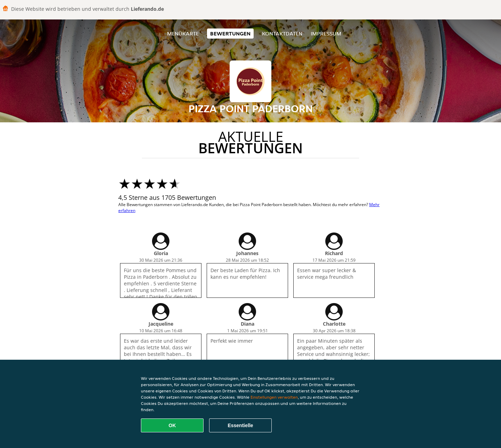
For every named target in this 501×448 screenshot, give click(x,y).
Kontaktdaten (282, 34)
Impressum (326, 34)
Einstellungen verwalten (274, 397)
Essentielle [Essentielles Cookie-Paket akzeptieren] (240, 425)
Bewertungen (230, 34)
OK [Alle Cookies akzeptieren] (172, 425)
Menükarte (183, 34)
